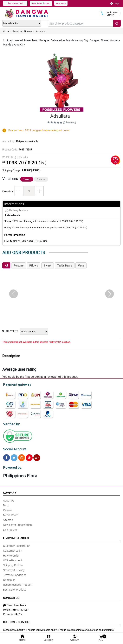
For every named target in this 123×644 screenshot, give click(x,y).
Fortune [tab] (19, 265)
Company (10, 490)
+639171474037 (20, 607)
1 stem (27, 179)
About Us (9, 498)
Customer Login (13, 548)
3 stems (41, 179)
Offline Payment (13, 558)
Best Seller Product (41, 3)
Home (6, 31)
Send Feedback (15, 603)
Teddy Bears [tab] (65, 265)
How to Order (11, 553)
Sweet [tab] (48, 265)
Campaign (9, 577)
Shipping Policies (13, 563)
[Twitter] (14, 456)
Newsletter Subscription (17, 522)
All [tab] (6, 265)
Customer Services (17, 620)
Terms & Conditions (15, 573)
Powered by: (12, 465)
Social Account (14, 447)
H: (37, 241)
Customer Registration (17, 543)
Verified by (11, 423)
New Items (61, 3)
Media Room (11, 513)
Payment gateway (15, 384)
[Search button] (117, 23)
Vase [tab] (81, 265)
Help (115, 3)
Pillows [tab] (34, 265)
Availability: (19, 141)
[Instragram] (22, 456)
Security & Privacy (14, 568)
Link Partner (10, 527)
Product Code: (17, 149)
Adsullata (41, 31)
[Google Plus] (37, 456)
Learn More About (16, 536)
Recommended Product (17, 582)
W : (23, 241)
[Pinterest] (29, 456)
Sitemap (8, 518)
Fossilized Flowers (22, 31)
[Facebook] (6, 456)
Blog (6, 503)
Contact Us (11, 596)
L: (10, 241)
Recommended (15, 3)
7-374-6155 (17, 612)
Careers (8, 508)
